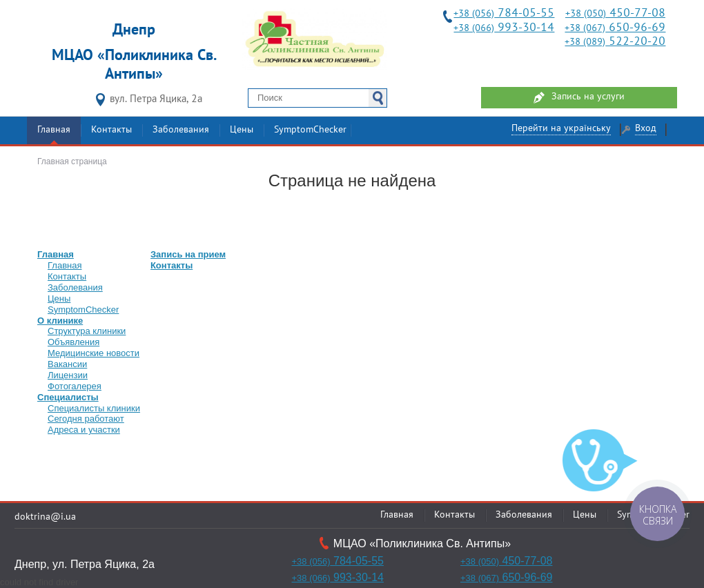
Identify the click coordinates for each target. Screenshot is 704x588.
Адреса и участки (84, 430)
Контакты (111, 130)
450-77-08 (615, 13)
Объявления (74, 342)
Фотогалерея (75, 386)
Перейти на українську (561, 129)
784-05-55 (504, 13)
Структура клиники (87, 331)
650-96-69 (615, 28)
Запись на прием (188, 254)
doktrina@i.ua (45, 517)
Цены (242, 130)
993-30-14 (504, 28)
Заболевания (181, 130)
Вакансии (67, 364)
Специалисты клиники (94, 408)
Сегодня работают (86, 419)
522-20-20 (615, 42)
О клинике (60, 321)
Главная (54, 130)
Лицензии (68, 375)
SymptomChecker (310, 130)
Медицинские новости (94, 353)
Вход (646, 129)
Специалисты (68, 397)
